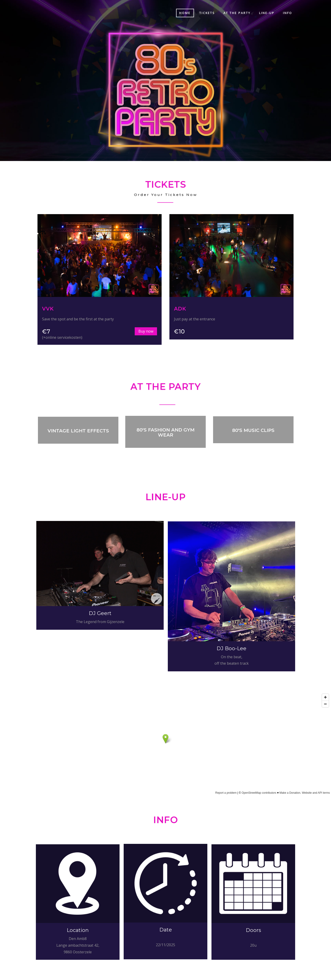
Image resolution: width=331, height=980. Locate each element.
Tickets (207, 13)
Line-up (267, 13)
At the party (237, 13)
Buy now (131, 331)
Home (185, 13)
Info (288, 13)
